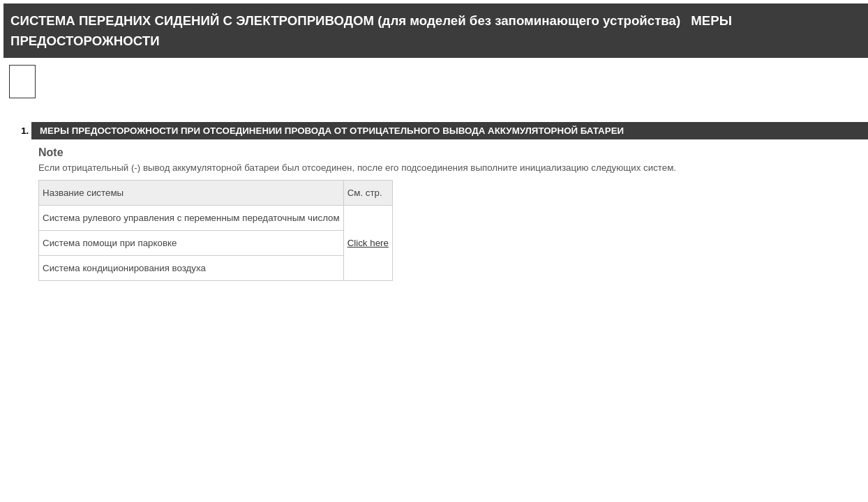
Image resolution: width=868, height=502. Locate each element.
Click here (368, 243)
